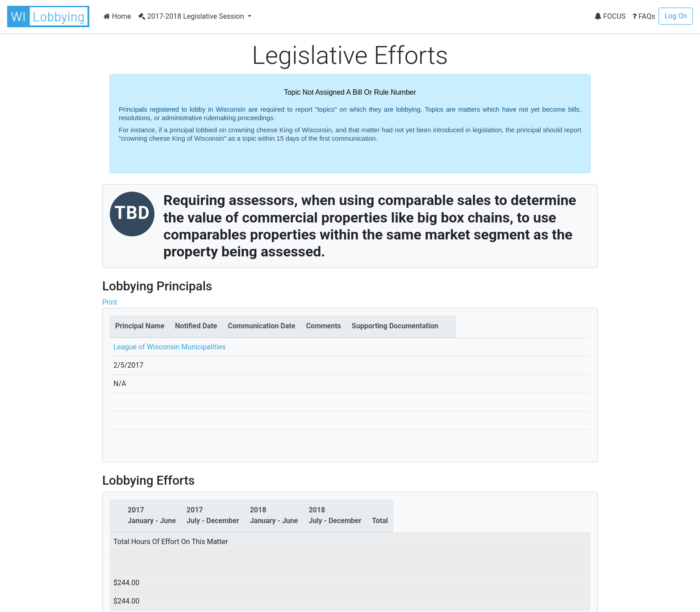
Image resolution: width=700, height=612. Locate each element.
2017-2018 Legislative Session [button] (192, 16)
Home (117, 16)
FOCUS (610, 16)
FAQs (644, 16)
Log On (676, 16)
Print (110, 302)
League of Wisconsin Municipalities (169, 347)
